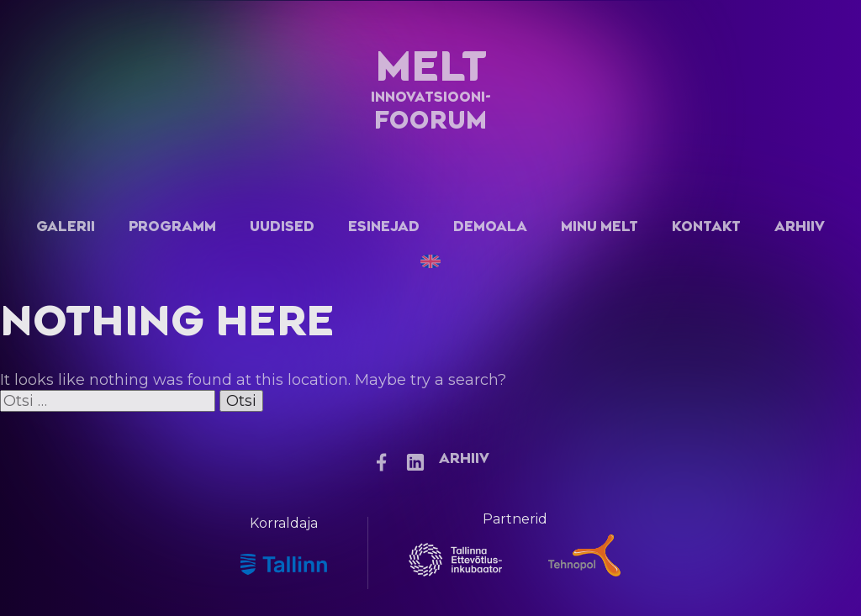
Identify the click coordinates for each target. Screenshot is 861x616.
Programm (172, 226)
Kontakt (706, 226)
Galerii (66, 226)
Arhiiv (800, 226)
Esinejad (384, 226)
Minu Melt (600, 226)
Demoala (490, 226)
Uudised (282, 226)
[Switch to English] (430, 261)
